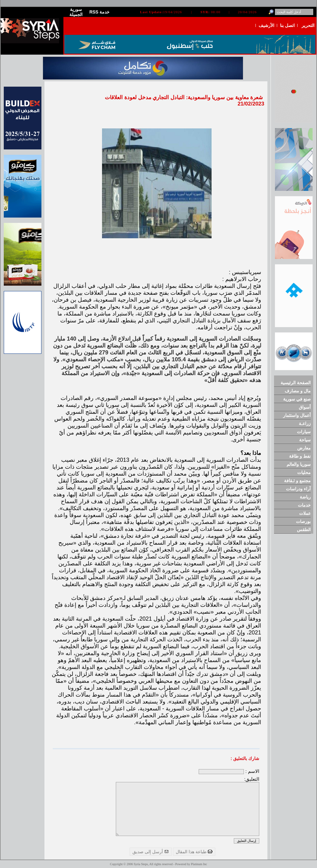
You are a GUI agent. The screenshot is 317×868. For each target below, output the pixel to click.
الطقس (304, 530)
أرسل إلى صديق (151, 852)
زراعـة (305, 423)
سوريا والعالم (299, 464)
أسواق (305, 407)
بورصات (303, 521)
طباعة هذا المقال (194, 852)
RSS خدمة (100, 12)
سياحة (305, 440)
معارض (304, 448)
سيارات (304, 432)
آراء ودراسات (298, 489)
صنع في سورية (297, 399)
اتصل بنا (287, 25)
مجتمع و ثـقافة (297, 481)
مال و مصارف (298, 391)
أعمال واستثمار (297, 415)
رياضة (305, 497)
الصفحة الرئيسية (296, 383)
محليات (304, 472)
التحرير (308, 25)
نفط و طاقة (300, 456)
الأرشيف (266, 25)
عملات (305, 513)
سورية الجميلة (76, 12)
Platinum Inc (199, 864)
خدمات (304, 505)
